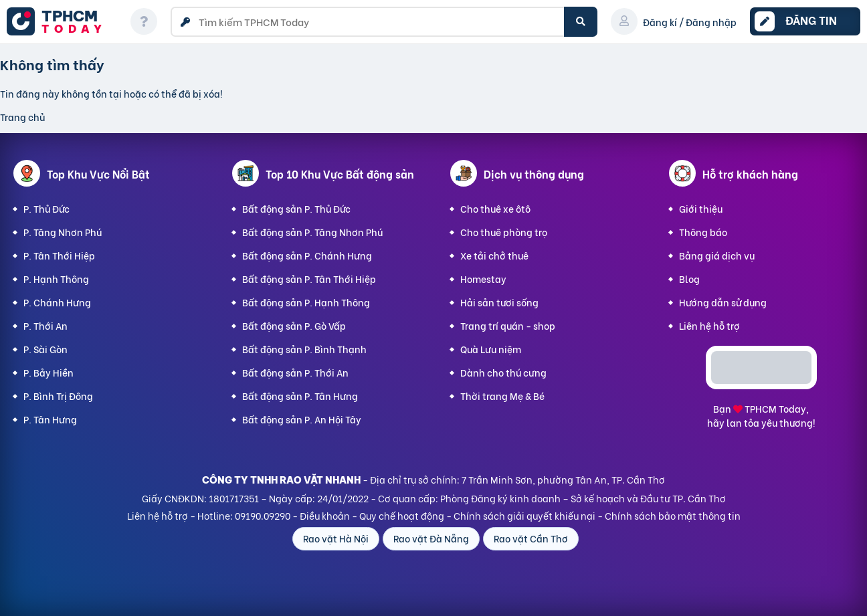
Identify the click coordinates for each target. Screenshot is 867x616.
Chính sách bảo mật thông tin (673, 515)
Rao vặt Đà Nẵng (431, 538)
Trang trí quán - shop (508, 325)
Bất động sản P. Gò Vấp (294, 325)
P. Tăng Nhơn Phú (63, 232)
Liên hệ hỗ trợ (709, 325)
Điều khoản (325, 515)
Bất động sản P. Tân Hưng (300, 396)
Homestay (483, 279)
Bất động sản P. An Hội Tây (302, 419)
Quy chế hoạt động (402, 515)
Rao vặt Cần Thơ (531, 538)
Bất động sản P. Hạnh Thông (306, 302)
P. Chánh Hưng (57, 302)
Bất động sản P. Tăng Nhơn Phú (312, 232)
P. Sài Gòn (45, 349)
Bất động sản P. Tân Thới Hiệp (309, 279)
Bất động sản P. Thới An (295, 372)
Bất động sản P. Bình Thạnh (304, 349)
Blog (689, 279)
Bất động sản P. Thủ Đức (296, 208)
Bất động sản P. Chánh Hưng (307, 255)
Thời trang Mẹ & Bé (502, 396)
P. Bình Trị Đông (58, 396)
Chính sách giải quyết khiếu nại (524, 515)
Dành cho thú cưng (503, 372)
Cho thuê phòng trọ (504, 232)
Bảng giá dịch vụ (717, 255)
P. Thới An (45, 325)
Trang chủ (22, 117)
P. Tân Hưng (50, 419)
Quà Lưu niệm (491, 349)
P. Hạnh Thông (56, 279)
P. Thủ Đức (46, 208)
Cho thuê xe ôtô (495, 208)
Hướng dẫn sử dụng (723, 302)
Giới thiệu (701, 208)
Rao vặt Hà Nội (336, 538)
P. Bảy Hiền (49, 372)
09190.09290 (263, 515)
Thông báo (703, 232)
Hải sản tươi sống (499, 302)
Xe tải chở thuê (494, 255)
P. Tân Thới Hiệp (59, 255)
